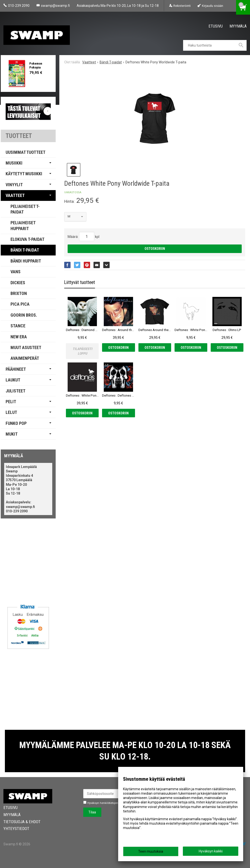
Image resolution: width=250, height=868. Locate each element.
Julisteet (16, 391)
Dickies (18, 283)
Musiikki (14, 163)
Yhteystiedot (16, 829)
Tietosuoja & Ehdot (22, 822)
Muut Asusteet (26, 347)
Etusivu (216, 26)
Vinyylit (14, 185)
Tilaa (92, 812)
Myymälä (238, 26)
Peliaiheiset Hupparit (23, 225)
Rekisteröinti (182, 6)
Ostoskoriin (155, 249)
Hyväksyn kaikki (211, 851)
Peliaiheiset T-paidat (25, 209)
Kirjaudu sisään (213, 6)
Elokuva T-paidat (27, 239)
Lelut (11, 412)
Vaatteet (15, 195)
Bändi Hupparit (26, 261)
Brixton (19, 293)
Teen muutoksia (151, 851)
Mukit (12, 434)
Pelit (11, 402)
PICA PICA (20, 304)
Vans (16, 272)
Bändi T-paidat (25, 250)
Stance (18, 326)
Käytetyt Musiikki (24, 174)
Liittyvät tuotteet (80, 282)
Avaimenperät (25, 358)
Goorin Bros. (24, 315)
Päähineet (16, 369)
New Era (19, 337)
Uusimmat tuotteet (26, 152)
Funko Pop (16, 423)
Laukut (13, 380)
